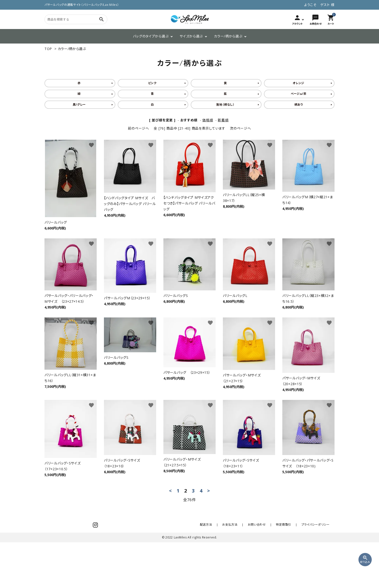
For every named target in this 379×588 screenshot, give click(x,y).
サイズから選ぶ (191, 36)
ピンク (152, 83)
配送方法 (220, 567)
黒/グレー (79, 105)
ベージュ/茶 (299, 94)
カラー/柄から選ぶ (228, 36)
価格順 (208, 120)
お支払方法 (241, 567)
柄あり (299, 105)
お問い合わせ (264, 567)
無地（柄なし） (226, 105)
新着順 (223, 120)
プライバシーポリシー (317, 567)
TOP (48, 49)
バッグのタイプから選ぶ (151, 36)
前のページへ (138, 128)
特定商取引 (288, 567)
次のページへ (240, 128)
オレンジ (299, 83)
